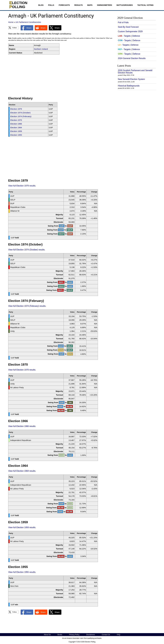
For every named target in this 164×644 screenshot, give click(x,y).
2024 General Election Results (132, 58)
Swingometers (104, 5)
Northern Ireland (41, 49)
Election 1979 (16, 109)
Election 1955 (16, 135)
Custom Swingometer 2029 (130, 31)
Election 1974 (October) (20, 113)
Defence (136, 36)
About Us (47, 635)
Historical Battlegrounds (129, 86)
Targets (127, 36)
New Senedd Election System (131, 79)
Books (60, 635)
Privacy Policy (74, 635)
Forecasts (64, 5)
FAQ (119, 635)
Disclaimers (91, 635)
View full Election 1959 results (22, 527)
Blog (41, 5)
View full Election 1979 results (22, 186)
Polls (51, 5)
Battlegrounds (125, 5)
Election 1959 (16, 131)
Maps (90, 5)
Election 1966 (16, 124)
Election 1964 (16, 127)
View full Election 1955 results (22, 572)
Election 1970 (16, 120)
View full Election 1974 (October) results (26, 250)
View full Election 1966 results (22, 426)
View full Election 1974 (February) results (27, 306)
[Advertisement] (61, 76)
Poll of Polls (123, 22)
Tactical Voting (145, 5)
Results (79, 5)
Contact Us (106, 635)
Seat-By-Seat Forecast (128, 27)
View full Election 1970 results (22, 370)
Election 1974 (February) (21, 116)
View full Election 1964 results (22, 471)
